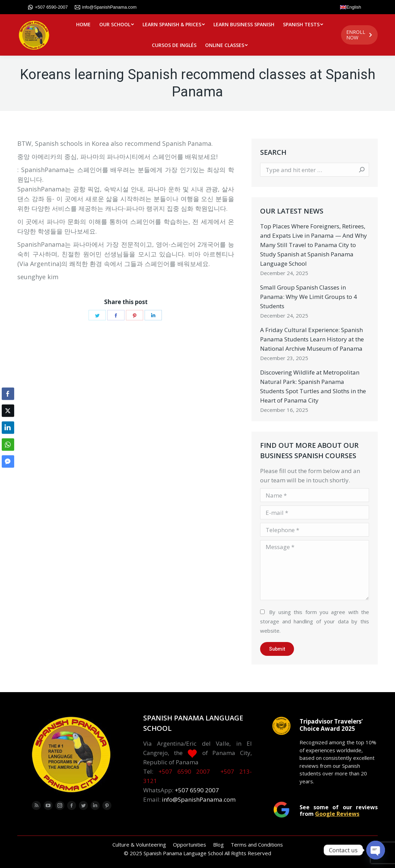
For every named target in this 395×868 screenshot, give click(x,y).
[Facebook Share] (8, 394)
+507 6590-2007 (48, 7)
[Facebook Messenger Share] (8, 462)
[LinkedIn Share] (8, 428)
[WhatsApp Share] (8, 445)
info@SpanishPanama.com (106, 7)
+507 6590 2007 (184, 771)
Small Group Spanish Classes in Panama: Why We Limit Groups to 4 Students (309, 297)
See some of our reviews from (339, 810)
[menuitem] (83, 25)
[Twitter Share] (8, 411)
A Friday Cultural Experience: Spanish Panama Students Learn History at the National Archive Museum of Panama (312, 339)
